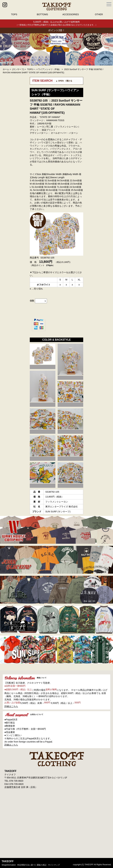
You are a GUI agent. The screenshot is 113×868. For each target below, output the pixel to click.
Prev (4, 49)
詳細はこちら (11, 706)
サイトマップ (54, 865)
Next (109, 49)
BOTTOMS (42, 14)
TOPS (14, 14)
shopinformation (9, 865)
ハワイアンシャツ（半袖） (48, 69)
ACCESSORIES (71, 14)
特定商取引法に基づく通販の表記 (32, 865)
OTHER (99, 14)
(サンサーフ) (18, 69)
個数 (32, 301)
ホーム (6, 69)
